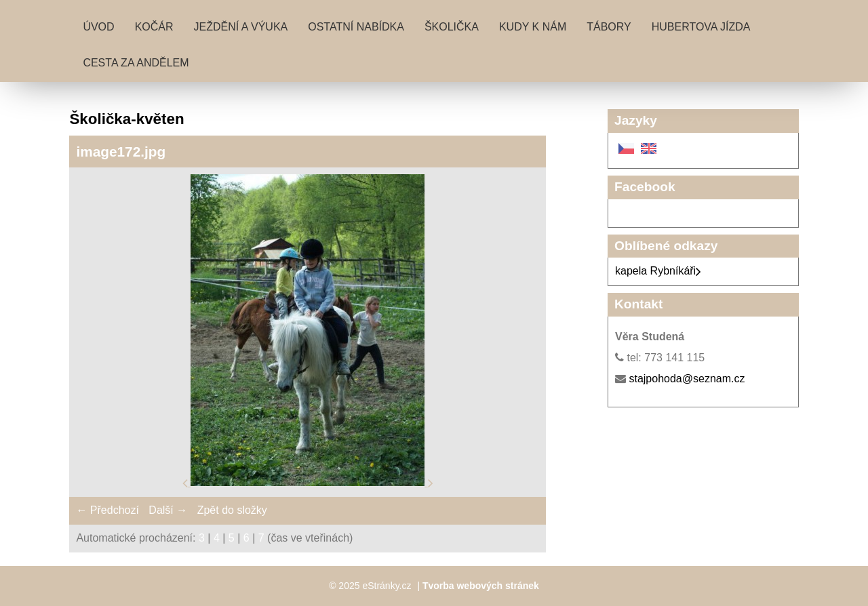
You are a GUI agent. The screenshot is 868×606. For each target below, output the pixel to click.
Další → (168, 510)
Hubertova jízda (701, 27)
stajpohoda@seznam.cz (687, 379)
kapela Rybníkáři (658, 271)
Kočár (154, 27)
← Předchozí (107, 510)
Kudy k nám (533, 27)
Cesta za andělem (136, 63)
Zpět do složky (232, 510)
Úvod (98, 27)
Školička (452, 27)
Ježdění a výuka (241, 27)
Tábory (609, 27)
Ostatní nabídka (356, 27)
